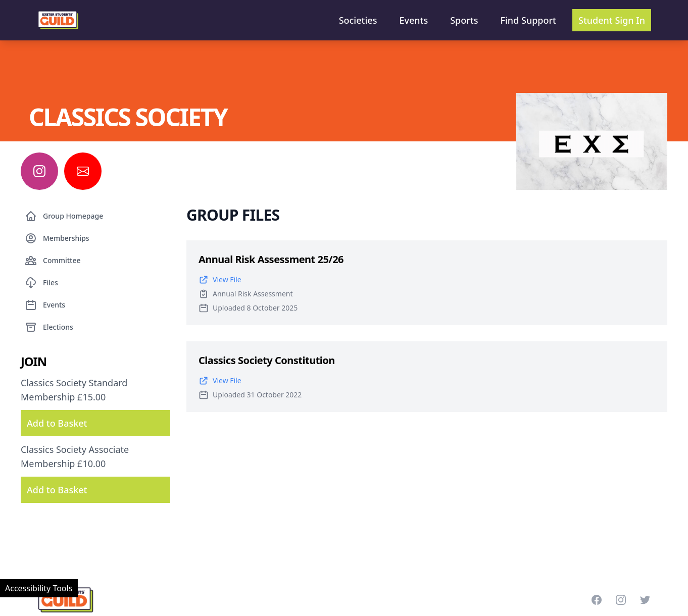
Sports (464, 20)
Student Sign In (612, 20)
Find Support (529, 20)
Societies (358, 20)
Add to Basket (57, 423)
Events (413, 20)
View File (220, 280)
